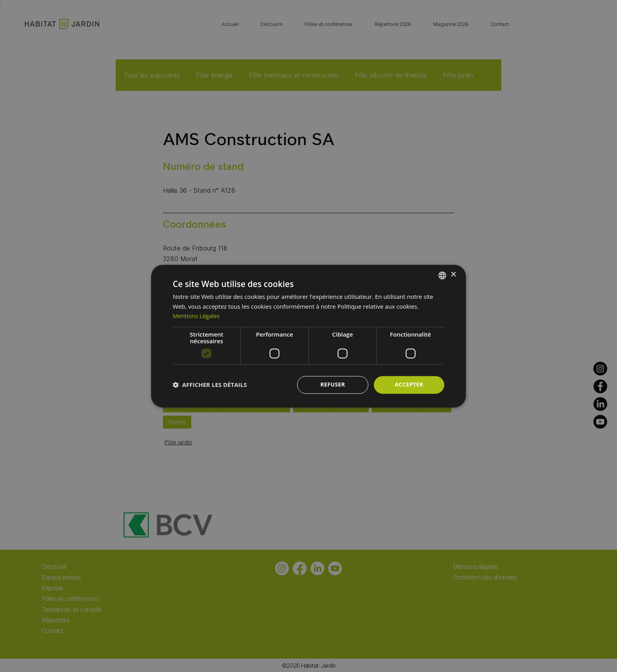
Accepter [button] (409, 384)
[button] (210, 385)
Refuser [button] (333, 384)
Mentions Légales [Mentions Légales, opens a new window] (197, 316)
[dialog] (308, 336)
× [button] (453, 275)
